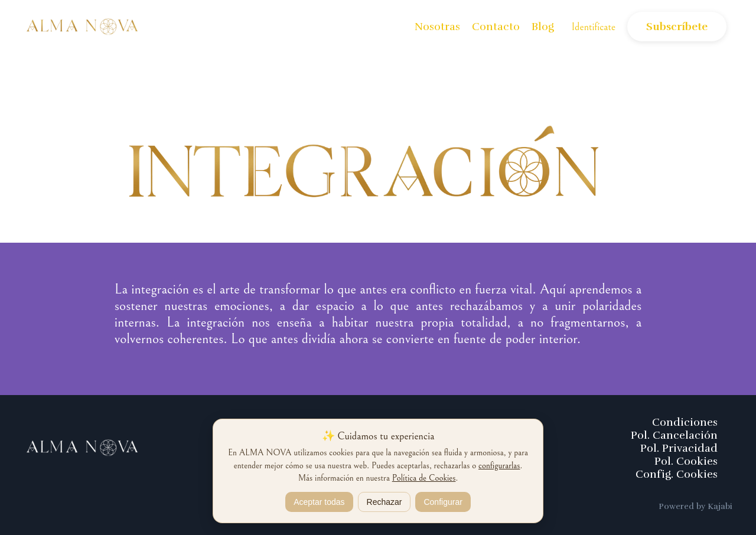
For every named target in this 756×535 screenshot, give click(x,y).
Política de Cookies (424, 478)
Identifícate (594, 27)
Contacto (496, 27)
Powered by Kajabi (695, 506)
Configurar (443, 502)
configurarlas (499, 466)
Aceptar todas (319, 502)
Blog (543, 27)
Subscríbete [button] (677, 27)
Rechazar (384, 502)
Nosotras (437, 27)
